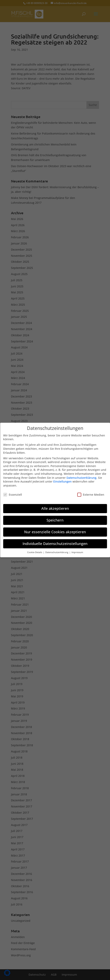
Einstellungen (62, 481)
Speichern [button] (55, 520)
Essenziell (13, 494)
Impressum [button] (77, 552)
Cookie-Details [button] (35, 552)
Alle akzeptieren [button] (55, 508)
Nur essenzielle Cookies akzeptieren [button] (55, 532)
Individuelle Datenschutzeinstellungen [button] (55, 544)
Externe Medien (91, 494)
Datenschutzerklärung (81, 477)
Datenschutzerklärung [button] (57, 552)
